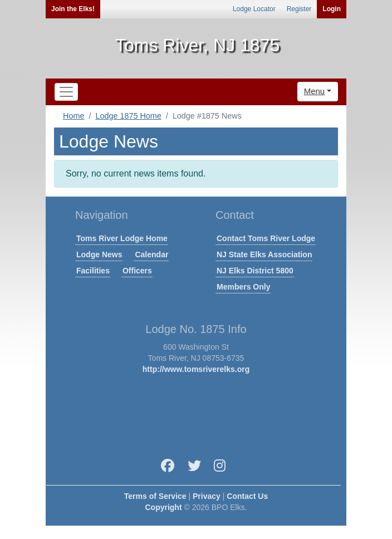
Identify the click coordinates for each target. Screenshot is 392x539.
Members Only (243, 287)
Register (299, 9)
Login (332, 9)
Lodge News (99, 254)
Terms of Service (155, 496)
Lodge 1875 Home (128, 116)
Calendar (151, 254)
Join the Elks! (73, 9)
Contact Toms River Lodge (266, 238)
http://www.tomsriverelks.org (196, 369)
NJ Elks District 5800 (255, 271)
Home (73, 116)
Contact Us (247, 496)
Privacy (207, 496)
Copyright (163, 507)
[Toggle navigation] (66, 92)
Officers (137, 271)
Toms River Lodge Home (122, 238)
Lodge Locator (254, 9)
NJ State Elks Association (264, 254)
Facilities (93, 271)
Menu (315, 91)
